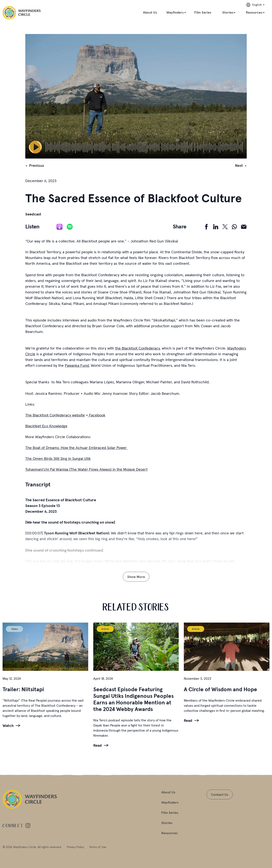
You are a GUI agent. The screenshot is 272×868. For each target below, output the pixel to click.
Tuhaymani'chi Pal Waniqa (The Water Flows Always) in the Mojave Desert (86, 469)
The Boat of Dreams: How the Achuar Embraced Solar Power (76, 448)
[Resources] (255, 12)
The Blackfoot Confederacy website (55, 415)
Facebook (97, 415)
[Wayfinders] (176, 12)
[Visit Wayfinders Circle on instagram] (28, 826)
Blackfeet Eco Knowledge (46, 426)
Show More (136, 577)
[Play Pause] (35, 147)
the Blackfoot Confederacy (137, 348)
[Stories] (229, 12)
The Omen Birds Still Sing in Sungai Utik (58, 458)
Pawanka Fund (77, 365)
